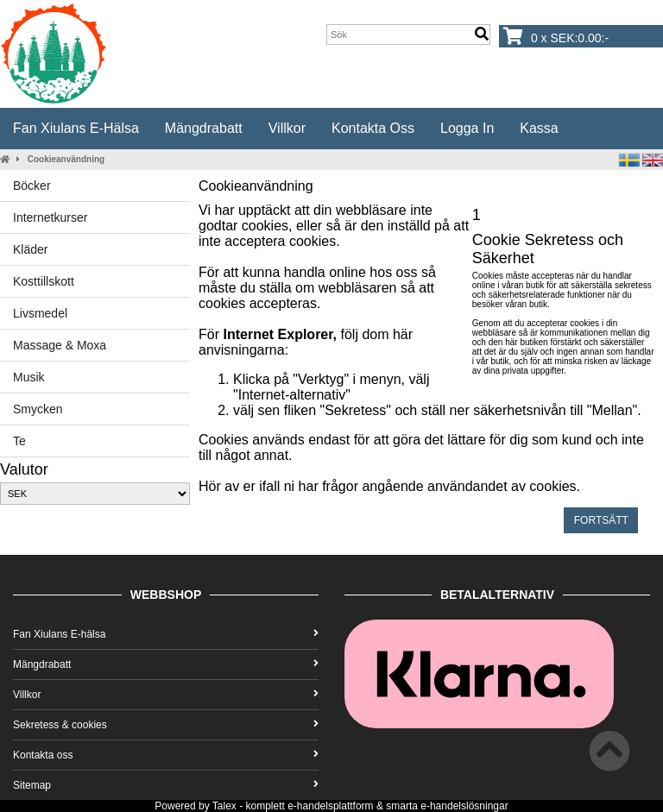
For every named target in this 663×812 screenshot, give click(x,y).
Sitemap (166, 785)
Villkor (287, 128)
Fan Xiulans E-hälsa (76, 128)
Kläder (30, 249)
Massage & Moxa (60, 345)
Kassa (539, 128)
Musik (29, 377)
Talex (224, 806)
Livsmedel (40, 313)
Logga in (467, 128)
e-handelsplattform (330, 806)
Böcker (32, 186)
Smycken (38, 409)
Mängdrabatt (204, 128)
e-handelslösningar (464, 806)
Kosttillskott (44, 281)
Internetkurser (50, 217)
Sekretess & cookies (166, 725)
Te (19, 441)
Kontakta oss (373, 128)
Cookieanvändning (66, 159)
